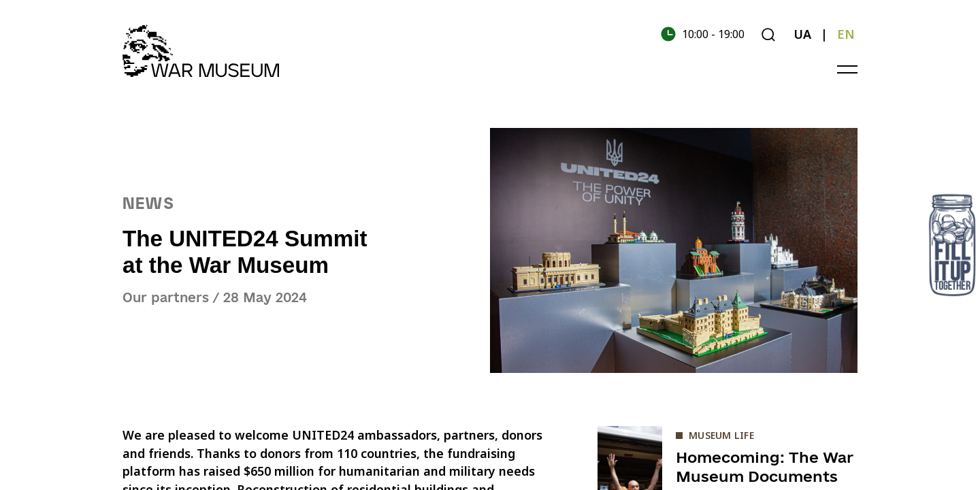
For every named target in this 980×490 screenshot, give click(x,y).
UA (802, 34)
